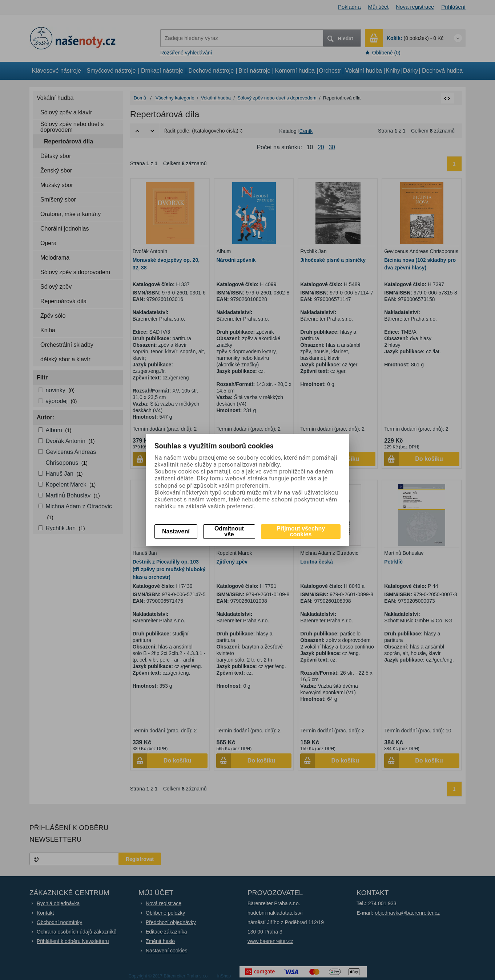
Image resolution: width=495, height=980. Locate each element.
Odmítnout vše (229, 531)
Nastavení (176, 531)
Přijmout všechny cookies (301, 531)
